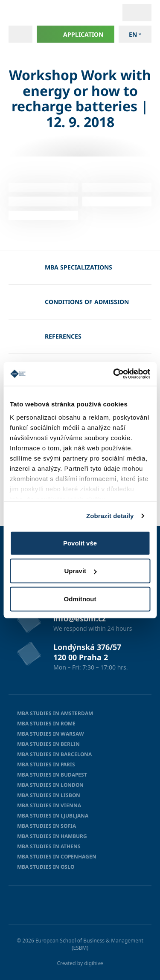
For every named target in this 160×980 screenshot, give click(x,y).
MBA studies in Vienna (49, 805)
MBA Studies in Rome (46, 723)
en (133, 34)
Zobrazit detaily (110, 516)
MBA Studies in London (50, 785)
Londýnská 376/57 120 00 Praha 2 (87, 652)
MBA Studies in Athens (49, 846)
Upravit (80, 571)
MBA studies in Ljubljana (53, 816)
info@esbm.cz (80, 618)
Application (76, 34)
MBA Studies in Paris (46, 764)
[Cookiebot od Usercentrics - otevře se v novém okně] (114, 374)
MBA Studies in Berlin (48, 744)
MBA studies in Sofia (47, 826)
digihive (93, 963)
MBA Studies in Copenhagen (57, 857)
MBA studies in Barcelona (54, 754)
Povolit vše (80, 543)
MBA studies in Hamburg (52, 836)
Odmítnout (80, 599)
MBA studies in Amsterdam (55, 713)
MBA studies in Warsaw (51, 734)
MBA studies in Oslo (46, 867)
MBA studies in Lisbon (49, 795)
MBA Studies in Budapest (52, 775)
